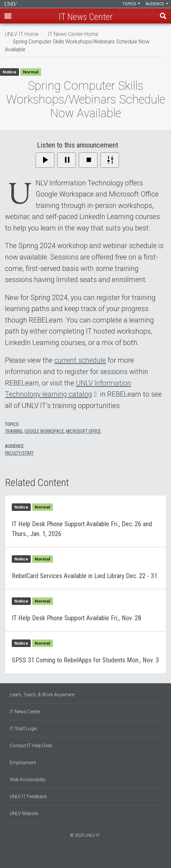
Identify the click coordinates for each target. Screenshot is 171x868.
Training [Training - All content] (14, 431)
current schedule (80, 360)
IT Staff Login (24, 729)
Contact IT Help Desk (31, 746)
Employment (23, 763)
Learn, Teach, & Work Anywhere (42, 695)
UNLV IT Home (22, 34)
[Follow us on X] (89, 857)
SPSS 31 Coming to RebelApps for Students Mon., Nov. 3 (85, 652)
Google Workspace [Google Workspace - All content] (44, 431)
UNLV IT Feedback (28, 797)
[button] (8, 16)
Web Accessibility (28, 780)
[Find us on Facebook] (79, 857)
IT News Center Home (73, 34)
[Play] (45, 160)
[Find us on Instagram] (82, 857)
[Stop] (88, 160)
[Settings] (110, 160)
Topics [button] (131, 4)
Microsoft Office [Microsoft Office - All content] (84, 431)
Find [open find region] (163, 16)
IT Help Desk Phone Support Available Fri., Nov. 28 (85, 610)
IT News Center (25, 712)
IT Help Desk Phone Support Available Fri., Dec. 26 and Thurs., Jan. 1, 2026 (85, 521)
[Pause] (67, 160)
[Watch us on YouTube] (92, 857)
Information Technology (11, 4)
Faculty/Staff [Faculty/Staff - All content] (19, 453)
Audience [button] (157, 4)
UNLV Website (24, 813)
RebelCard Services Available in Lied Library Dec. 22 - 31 (85, 568)
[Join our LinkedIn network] (86, 857)
